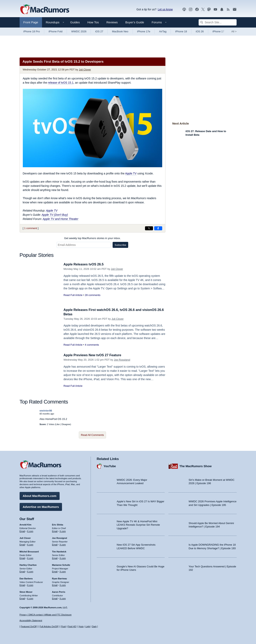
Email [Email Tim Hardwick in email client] (55, 558)
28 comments (93, 295)
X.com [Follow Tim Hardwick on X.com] (63, 558)
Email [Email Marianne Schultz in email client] (55, 571)
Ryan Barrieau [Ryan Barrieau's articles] (59, 578)
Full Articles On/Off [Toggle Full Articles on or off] (49, 626)
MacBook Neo (120, 31)
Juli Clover (85, 70)
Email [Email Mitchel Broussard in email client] (22, 558)
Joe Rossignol (122, 360)
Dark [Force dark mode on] (94, 626)
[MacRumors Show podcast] (184, 9)
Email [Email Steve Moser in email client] (22, 598)
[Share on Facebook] (158, 228)
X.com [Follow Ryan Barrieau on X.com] (63, 585)
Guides (75, 22)
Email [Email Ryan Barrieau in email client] (55, 585)
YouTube (110, 466)
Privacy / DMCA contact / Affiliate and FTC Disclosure (46, 615)
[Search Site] (218, 22)
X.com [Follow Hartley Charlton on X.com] (30, 571)
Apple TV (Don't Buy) (55, 215)
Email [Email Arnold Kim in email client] (22, 531)
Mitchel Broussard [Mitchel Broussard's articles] (29, 551)
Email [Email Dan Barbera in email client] (22, 585)
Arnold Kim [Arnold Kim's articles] (25, 524)
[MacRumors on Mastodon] (209, 9)
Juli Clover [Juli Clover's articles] (25, 538)
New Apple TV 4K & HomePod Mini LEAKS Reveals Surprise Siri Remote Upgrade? (138, 524)
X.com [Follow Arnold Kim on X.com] (30, 531)
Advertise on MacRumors (41, 506)
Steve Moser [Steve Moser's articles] (26, 592)
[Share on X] (149, 228)
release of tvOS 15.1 (61, 83)
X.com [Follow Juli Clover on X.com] (30, 544)
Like (58, 424)
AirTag (163, 31)
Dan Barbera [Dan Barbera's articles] (26, 578)
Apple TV (131, 173)
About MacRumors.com (40, 495)
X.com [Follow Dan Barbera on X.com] (30, 585)
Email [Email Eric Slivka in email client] (55, 531)
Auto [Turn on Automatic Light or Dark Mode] (81, 626)
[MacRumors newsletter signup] (235, 9)
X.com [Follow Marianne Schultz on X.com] (63, 571)
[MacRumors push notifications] (222, 9)
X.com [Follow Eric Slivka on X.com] (63, 531)
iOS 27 (99, 31)
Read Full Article (73, 295)
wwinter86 (46, 411)
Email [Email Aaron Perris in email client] (55, 598)
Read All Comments (92, 435)
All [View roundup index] (234, 31)
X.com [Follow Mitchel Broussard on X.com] (30, 558)
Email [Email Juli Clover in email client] (22, 544)
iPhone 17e (144, 31)
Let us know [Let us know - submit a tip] (165, 9)
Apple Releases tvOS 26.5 (84, 264)
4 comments (92, 345)
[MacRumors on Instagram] (191, 9)
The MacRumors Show (195, 466)
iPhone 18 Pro (32, 31)
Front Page (31, 22)
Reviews (112, 22)
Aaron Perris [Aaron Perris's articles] (59, 592)
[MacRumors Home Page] (45, 10)
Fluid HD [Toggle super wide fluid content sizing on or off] (72, 626)
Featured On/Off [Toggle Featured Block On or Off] (29, 626)
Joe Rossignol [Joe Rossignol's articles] (59, 538)
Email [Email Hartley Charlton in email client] (22, 571)
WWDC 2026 (79, 31)
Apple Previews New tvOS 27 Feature (94, 355)
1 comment (31, 228)
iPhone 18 (181, 31)
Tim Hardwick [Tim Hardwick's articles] (59, 551)
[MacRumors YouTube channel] (215, 9)
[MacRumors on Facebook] (197, 9)
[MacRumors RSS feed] (228, 9)
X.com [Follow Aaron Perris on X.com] (63, 598)
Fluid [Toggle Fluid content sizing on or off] (63, 626)
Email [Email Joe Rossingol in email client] (55, 544)
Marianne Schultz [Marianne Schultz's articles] (61, 565)
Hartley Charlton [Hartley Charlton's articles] (28, 565)
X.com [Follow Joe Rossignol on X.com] (63, 544)
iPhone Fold (55, 31)
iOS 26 (200, 31)
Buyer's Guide (135, 22)
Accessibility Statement (31, 621)
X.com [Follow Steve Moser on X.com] (30, 598)
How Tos (93, 22)
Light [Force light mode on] (88, 626)
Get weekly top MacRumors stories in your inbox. (92, 238)
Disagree (66, 424)
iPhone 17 (218, 31)
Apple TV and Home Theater (60, 219)
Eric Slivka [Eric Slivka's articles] (58, 524)
